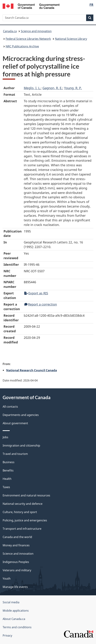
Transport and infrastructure (22, 529)
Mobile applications (16, 611)
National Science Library (71, 39)
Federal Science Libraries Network (28, 39)
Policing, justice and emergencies (25, 520)
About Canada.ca (14, 619)
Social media (11, 602)
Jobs (5, 437)
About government (15, 423)
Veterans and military (17, 570)
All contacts (10, 407)
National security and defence (23, 504)
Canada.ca (10, 31)
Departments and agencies (21, 415)
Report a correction (41, 304)
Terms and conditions (17, 627)
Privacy (7, 636)
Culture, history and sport (20, 512)
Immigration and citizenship (21, 445)
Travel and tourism (15, 454)
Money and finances (16, 545)
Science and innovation (36, 31)
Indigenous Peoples (16, 562)
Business (9, 462)
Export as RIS (36, 293)
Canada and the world (17, 537)
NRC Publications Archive (22, 46)
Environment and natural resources (26, 495)
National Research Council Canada (32, 370)
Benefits (8, 470)
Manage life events (15, 587)
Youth (7, 579)
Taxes (6, 487)
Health (7, 479)
